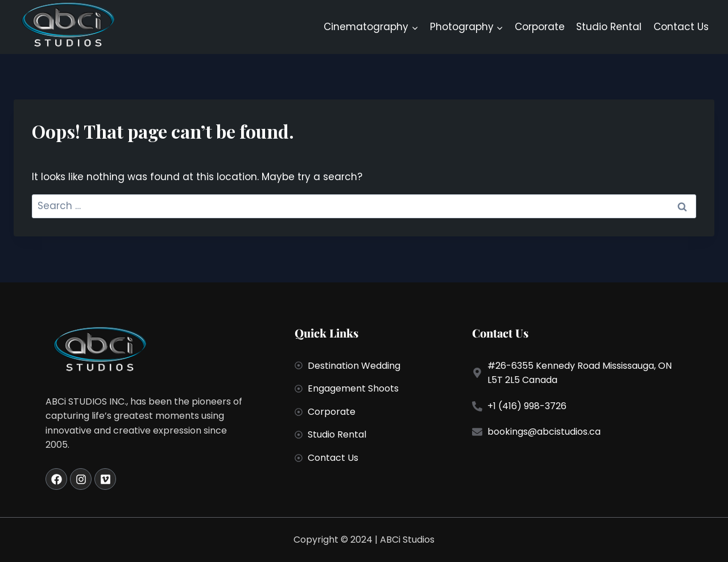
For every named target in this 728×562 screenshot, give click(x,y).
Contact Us (681, 27)
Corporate (540, 27)
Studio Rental (609, 27)
